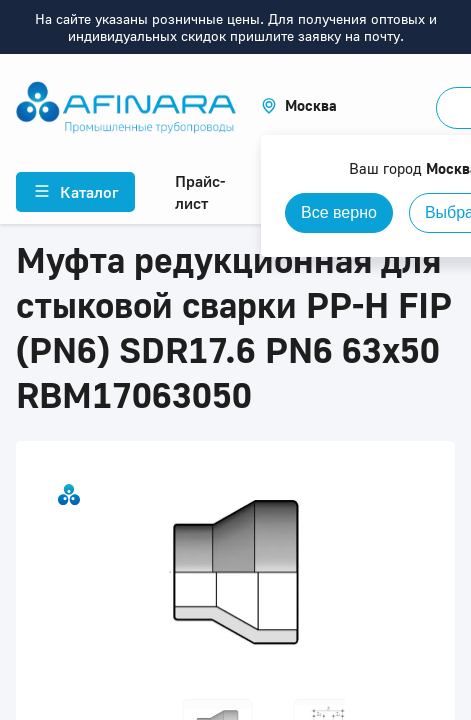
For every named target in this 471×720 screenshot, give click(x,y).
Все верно (339, 212)
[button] (299, 105)
